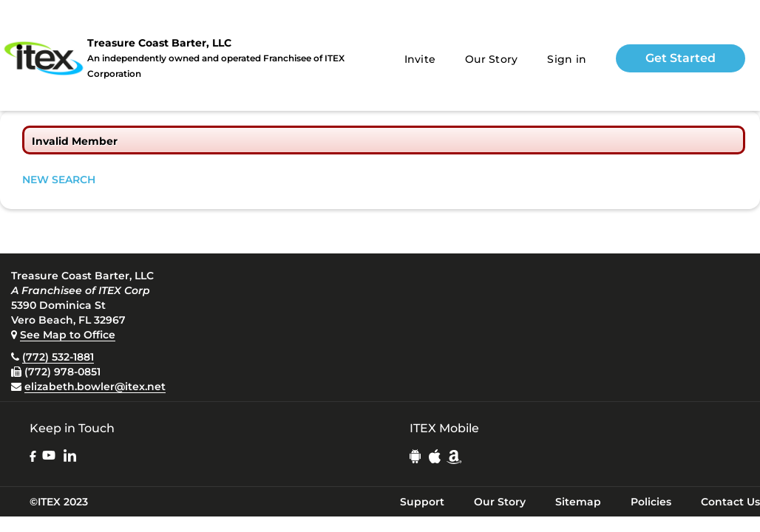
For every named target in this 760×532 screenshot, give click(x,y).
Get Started (681, 58)
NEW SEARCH (59, 180)
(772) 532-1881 (58, 357)
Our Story (491, 59)
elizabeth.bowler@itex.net (95, 386)
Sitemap (578, 502)
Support (422, 502)
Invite (420, 59)
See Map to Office (68, 335)
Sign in (567, 59)
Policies (651, 502)
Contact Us (730, 502)
